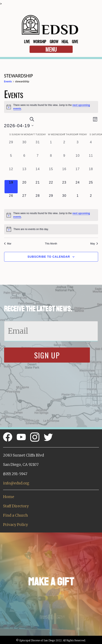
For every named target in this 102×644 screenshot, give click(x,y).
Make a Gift (51, 582)
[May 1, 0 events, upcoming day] (78, 200)
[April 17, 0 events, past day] (78, 173)
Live (27, 42)
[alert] (51, 107)
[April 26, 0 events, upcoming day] (11, 200)
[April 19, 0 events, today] (11, 187)
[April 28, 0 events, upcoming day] (38, 200)
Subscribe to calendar (49, 257)
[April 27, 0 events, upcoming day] (24, 200)
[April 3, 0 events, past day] (78, 146)
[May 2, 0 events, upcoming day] (91, 200)
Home (9, 497)
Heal (65, 42)
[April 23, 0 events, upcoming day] (64, 187)
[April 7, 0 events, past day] (38, 160)
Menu (51, 49)
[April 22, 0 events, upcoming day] (51, 187)
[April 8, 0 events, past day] (51, 160)
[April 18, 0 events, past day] (91, 173)
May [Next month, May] (94, 244)
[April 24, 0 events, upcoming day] (78, 187)
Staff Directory (16, 506)
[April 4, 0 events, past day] (91, 146)
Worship (40, 42)
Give (75, 42)
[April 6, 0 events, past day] (24, 160)
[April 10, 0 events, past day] (78, 160)
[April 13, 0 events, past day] (24, 173)
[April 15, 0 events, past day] (51, 173)
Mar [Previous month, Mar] (8, 244)
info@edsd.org (16, 483)
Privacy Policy (15, 525)
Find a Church (15, 515)
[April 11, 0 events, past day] (91, 160)
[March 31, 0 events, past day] (38, 146)
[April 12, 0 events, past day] (11, 173)
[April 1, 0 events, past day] (51, 146)
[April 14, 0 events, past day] (38, 173)
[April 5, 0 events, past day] (11, 160)
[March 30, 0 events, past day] (24, 146)
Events (8, 81)
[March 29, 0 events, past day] (11, 146)
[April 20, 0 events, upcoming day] (24, 187)
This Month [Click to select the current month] (51, 244)
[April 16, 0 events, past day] (64, 173)
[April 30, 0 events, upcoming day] (64, 200)
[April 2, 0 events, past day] (64, 146)
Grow (54, 42)
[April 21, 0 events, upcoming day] (38, 187)
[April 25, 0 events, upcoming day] (91, 187)
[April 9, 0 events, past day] (64, 160)
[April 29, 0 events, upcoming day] (51, 200)
